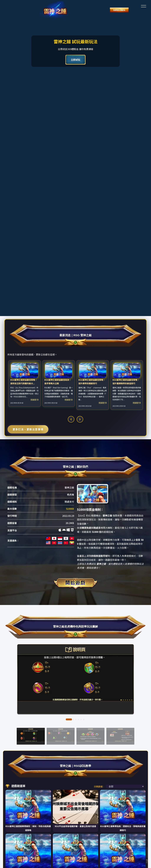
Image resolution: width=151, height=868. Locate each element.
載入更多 (28, 821)
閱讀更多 (35, 361)
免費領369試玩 (45, 10)
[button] (143, 6)
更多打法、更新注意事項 (28, 391)
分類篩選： (99, 726)
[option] (25, 345)
